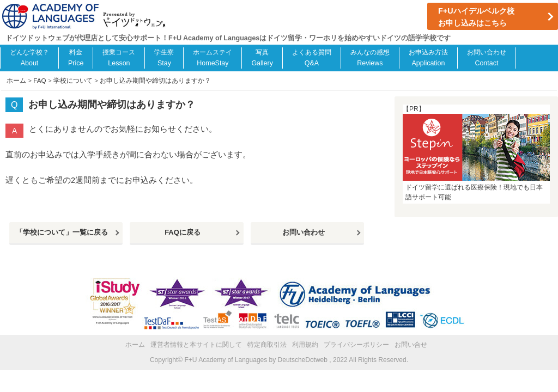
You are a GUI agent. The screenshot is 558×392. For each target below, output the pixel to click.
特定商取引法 (267, 345)
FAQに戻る (183, 232)
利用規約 (305, 345)
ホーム (135, 345)
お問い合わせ (304, 232)
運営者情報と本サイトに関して (196, 345)
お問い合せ (411, 345)
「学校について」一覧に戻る (62, 232)
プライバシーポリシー (356, 345)
